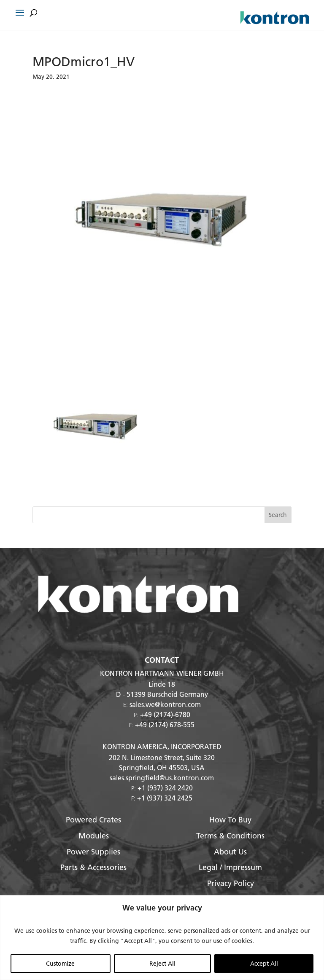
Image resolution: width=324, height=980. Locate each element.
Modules (94, 836)
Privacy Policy (231, 883)
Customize (60, 964)
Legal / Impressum (230, 867)
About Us (230, 852)
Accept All (264, 964)
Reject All (162, 964)
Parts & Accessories (93, 867)
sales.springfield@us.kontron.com (162, 778)
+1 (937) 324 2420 (165, 788)
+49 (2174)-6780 (165, 714)
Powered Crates (93, 820)
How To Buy (230, 820)
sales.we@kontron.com (165, 704)
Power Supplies (93, 852)
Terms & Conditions (230, 836)
